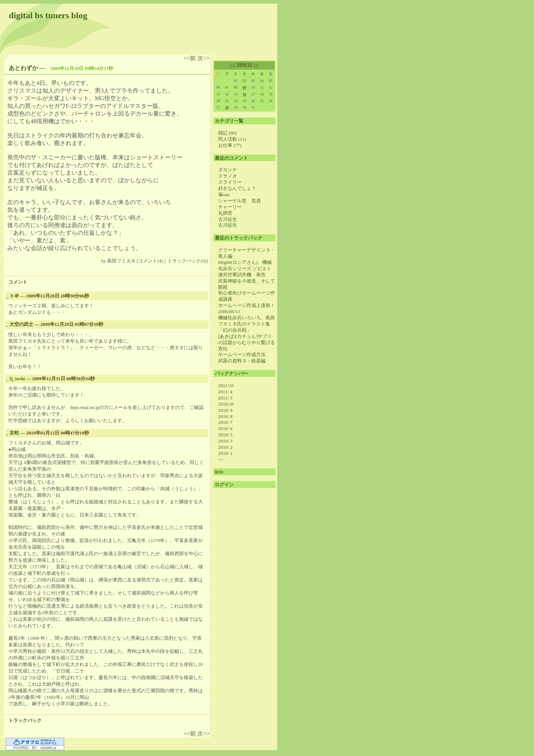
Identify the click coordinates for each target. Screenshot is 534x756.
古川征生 (228, 219)
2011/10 (226, 385)
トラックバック (25, 720)
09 (244, 87)
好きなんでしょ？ (237, 188)
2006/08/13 (229, 311)
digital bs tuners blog (48, 15)
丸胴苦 (225, 213)
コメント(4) (150, 261)
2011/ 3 (225, 398)
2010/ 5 (225, 435)
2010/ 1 (225, 453)
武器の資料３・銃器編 (242, 361)
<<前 (190, 58)
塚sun (224, 194)
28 (227, 107)
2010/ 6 (225, 428)
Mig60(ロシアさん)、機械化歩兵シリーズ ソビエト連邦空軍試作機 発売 (245, 268)
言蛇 (14, 433)
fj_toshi (17, 379)
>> (256, 64)
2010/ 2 (225, 447)
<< (233, 64)
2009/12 (245, 64)
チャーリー (230, 207)
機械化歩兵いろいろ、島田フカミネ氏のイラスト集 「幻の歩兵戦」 (247, 324)
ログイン (224, 485)
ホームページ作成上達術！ (247, 305)
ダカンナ (228, 170)
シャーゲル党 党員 (239, 201)
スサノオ (228, 176)
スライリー (230, 182)
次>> (204, 58)
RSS (219, 472)
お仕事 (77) (230, 145)
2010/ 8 (225, 416)
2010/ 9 (225, 410)
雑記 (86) (227, 133)
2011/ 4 (225, 392)
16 (244, 94)
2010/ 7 (225, 422)
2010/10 (226, 404)
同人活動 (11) (232, 139)
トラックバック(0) (187, 261)
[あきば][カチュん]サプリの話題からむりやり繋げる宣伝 (247, 342)
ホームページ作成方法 (242, 354)
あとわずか (23, 68)
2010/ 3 (225, 441)
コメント (18, 282)
